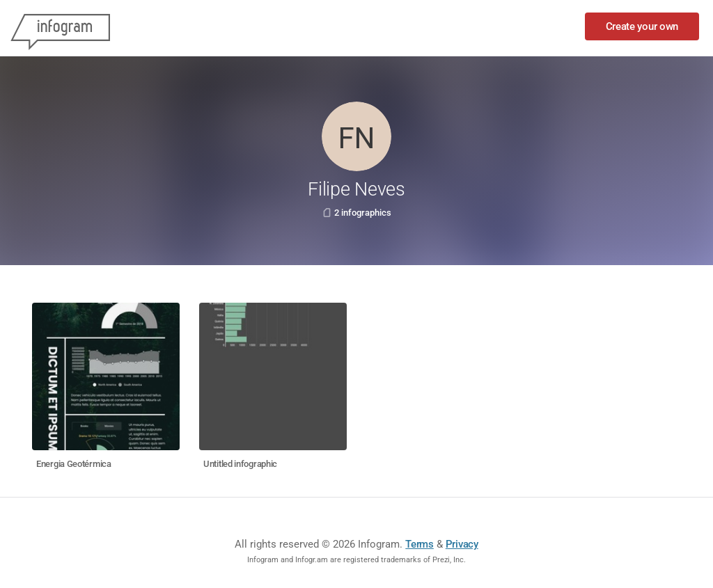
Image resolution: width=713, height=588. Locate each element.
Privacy (462, 544)
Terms (420, 544)
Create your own (642, 26)
